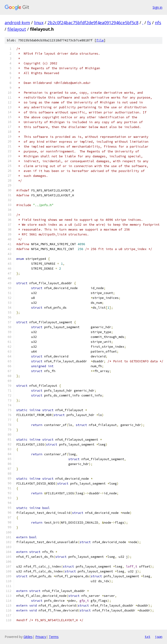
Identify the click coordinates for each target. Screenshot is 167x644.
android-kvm (17, 23)
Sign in (157, 7)
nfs (158, 23)
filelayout (17, 29)
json (159, 637)
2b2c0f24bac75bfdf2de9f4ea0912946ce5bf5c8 (93, 23)
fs (149, 23)
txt (147, 637)
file (100, 40)
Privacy (41, 637)
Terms (54, 637)
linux (39, 23)
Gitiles (28, 637)
